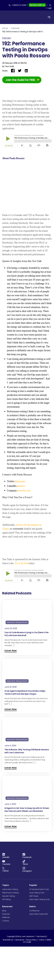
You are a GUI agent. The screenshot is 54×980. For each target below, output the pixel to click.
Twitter (5, 933)
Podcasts (15, 28)
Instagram (27, 933)
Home (5, 28)
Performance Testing (10, 954)
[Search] (50, 5)
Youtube (6, 926)
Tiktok (25, 926)
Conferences (34, 972)
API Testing (6, 961)
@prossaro (20, 515)
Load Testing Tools (37, 954)
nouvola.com (24, 524)
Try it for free (21, 612)
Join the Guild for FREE (20, 80)
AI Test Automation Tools (39, 951)
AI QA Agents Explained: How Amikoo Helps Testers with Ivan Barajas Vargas (25, 742)
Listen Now (11, 700)
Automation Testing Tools (39, 961)
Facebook (27, 919)
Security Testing (9, 958)
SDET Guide (34, 958)
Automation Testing (10, 951)
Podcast (7, 38)
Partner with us (37, 5)
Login (50, 8)
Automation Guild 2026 (39, 976)
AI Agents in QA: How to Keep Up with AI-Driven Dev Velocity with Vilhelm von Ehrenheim (27, 859)
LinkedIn (6, 919)
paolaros (21, 519)
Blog (4, 972)
